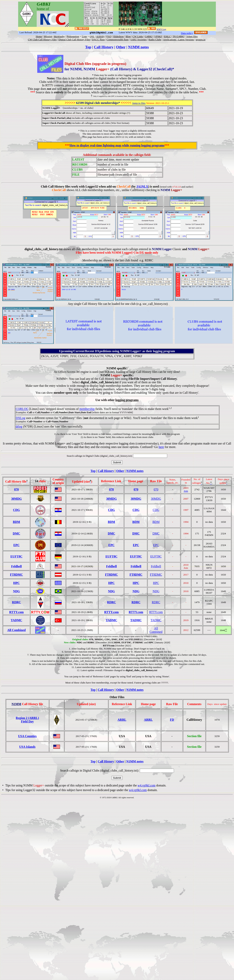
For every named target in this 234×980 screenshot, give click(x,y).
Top (88, 47)
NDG (16, 591)
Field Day (27, 721)
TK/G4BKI (178, 36)
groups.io (201, 40)
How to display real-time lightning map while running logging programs (117, 145)
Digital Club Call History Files (74, 40)
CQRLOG (22, 409)
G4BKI (149, 36)
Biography (59, 36)
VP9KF (158, 36)
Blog (128, 36)
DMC (16, 533)
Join (186, 491)
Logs (84, 36)
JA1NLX (142, 187)
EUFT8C (16, 556)
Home (39, 36)
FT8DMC (17, 575)
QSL (92, 36)
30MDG (17, 499)
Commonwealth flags (118, 40)
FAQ (109, 36)
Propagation (73, 36)
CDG (16, 510)
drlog (19, 426)
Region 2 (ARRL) (27, 718)
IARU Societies (139, 40)
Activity (100, 36)
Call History (104, 47)
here (161, 447)
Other (121, 47)
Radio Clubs (155, 40)
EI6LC (167, 36)
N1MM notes (139, 47)
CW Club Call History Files (42, 40)
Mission (48, 36)
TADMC (17, 620)
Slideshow (119, 36)
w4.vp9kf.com (147, 785)
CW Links (138, 36)
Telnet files (192, 36)
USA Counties (27, 736)
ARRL (122, 720)
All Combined (16, 630)
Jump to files (139, 103)
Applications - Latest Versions (178, 40)
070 (16, 489)
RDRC (16, 602)
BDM (17, 522)
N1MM (16, 704)
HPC (16, 583)
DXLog (21, 418)
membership (87, 409)
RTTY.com (17, 612)
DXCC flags (98, 40)
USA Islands (27, 747)
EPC (16, 545)
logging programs (127, 400)
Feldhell (17, 566)
